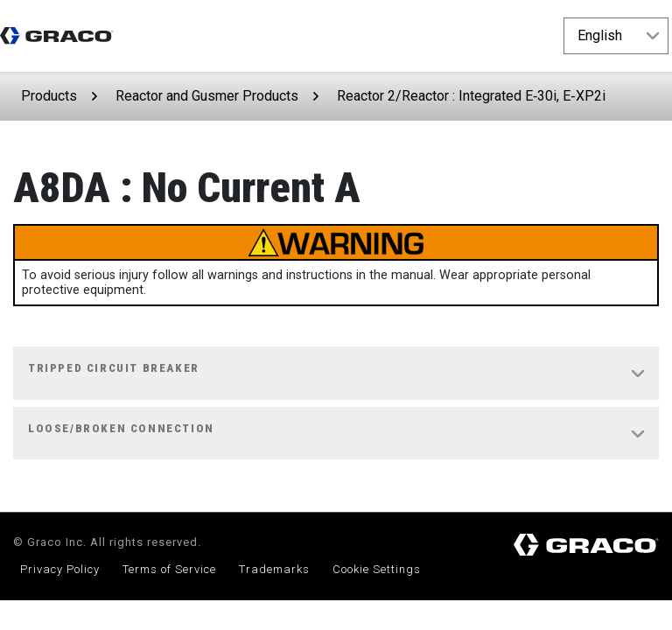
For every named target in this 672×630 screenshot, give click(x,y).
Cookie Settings (377, 569)
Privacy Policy (60, 569)
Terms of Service (169, 569)
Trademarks (274, 569)
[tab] (336, 374)
